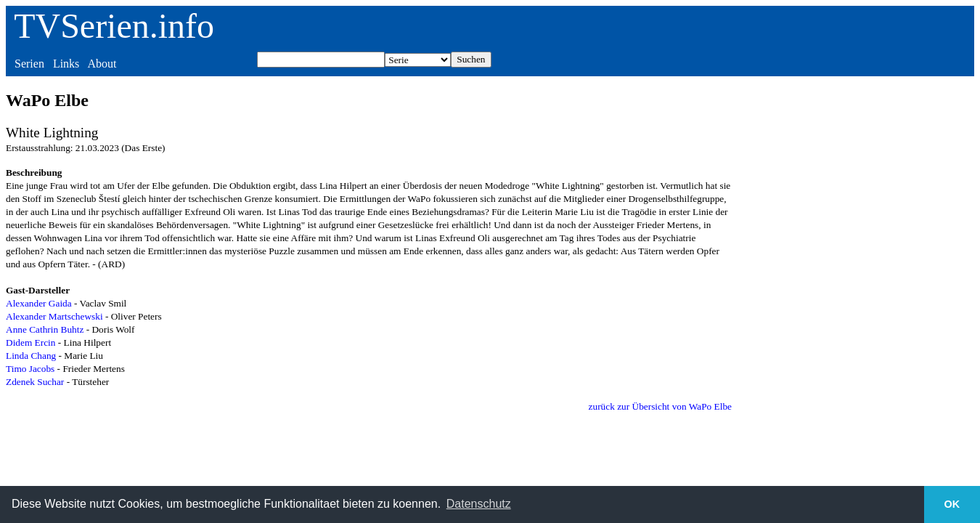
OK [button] (952, 504)
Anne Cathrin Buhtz (45, 329)
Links (66, 64)
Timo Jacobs (30, 369)
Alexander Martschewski (54, 316)
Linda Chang (31, 356)
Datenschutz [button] (479, 504)
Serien (29, 64)
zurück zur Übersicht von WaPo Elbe (660, 406)
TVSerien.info (114, 26)
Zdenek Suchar (35, 382)
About (102, 64)
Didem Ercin (30, 342)
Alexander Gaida (39, 303)
